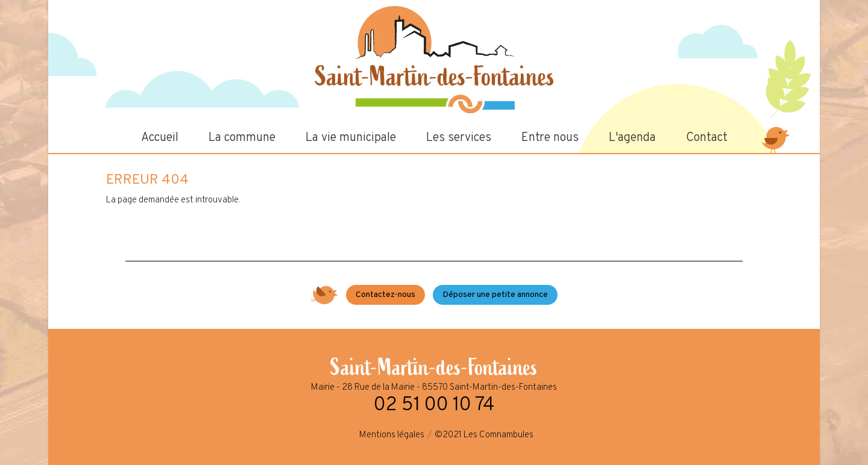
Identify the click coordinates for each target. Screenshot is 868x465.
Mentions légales (392, 435)
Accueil (160, 138)
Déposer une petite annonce (495, 295)
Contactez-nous (385, 295)
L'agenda (632, 138)
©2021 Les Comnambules (484, 435)
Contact (707, 138)
